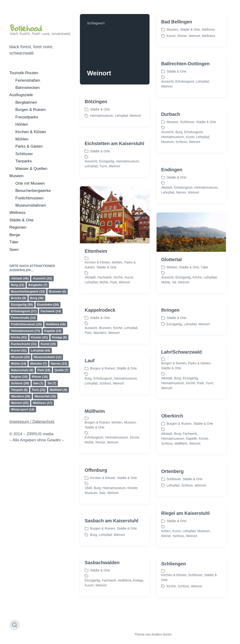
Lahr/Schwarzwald (182, 380)
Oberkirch (172, 443)
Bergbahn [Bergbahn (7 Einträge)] (38, 285)
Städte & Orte (21, 220)
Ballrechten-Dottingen (186, 64)
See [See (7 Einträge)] (38, 383)
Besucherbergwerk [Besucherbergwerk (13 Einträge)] (28, 291)
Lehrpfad (202, 81)
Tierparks (24, 161)
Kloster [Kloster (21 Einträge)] (39, 337)
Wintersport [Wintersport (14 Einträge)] (23, 409)
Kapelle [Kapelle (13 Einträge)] (53, 331)
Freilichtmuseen (30, 198)
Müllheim (95, 439)
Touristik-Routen (24, 73)
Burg (179, 132)
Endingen (172, 197)
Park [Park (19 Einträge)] (44, 370)
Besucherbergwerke (33, 191)
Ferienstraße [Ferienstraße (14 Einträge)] (23, 318)
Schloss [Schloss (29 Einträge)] (20, 383)
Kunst (190, 137)
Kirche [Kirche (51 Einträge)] (19, 337)
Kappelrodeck (100, 338)
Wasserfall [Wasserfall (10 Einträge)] (45, 396)
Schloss (181, 142)
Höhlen (22, 124)
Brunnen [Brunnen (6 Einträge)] (58, 291)
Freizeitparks (27, 117)
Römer (182, 36)
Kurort (171, 36)
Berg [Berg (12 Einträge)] (18, 285)
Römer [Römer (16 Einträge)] (40, 377)
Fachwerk (190, 461)
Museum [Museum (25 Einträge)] (20, 357)
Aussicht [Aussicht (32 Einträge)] (42, 278)
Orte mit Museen (30, 183)
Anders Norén (161, 634)
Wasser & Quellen (31, 169)
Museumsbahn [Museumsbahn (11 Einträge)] (48, 357)
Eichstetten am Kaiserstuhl (114, 143)
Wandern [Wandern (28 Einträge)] (21, 396)
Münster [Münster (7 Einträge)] (38, 364)
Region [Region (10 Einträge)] (19, 377)
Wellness (17, 213)
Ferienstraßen (28, 80)
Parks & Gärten (29, 146)
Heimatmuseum (101, 116)
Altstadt (167, 406)
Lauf (90, 388)
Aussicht (167, 81)
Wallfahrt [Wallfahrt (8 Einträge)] (58, 390)
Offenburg (96, 498)
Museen (16, 176)
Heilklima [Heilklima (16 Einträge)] (56, 324)
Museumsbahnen (31, 205)
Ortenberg (172, 499)
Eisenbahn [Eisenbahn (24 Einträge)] (48, 305)
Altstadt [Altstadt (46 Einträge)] (20, 278)
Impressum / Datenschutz (32, 422)
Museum (168, 142)
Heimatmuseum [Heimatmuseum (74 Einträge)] (26, 331)
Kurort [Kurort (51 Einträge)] (19, 350)
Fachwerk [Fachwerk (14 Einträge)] (51, 311)
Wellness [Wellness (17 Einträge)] (43, 403)
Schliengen (174, 591)
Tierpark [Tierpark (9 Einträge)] (19, 390)
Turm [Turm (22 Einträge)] (39, 390)
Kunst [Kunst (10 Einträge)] (48, 344)
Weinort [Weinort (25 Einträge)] (20, 403)
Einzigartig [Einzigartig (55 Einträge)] (22, 305)
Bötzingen (96, 102)
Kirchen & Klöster (31, 132)
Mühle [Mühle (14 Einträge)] (19, 364)
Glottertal (172, 287)
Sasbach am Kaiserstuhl (111, 548)
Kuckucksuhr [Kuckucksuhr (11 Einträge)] (24, 344)
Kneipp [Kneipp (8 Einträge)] (60, 337)
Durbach (171, 114)
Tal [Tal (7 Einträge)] (52, 383)
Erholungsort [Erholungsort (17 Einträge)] (24, 311)
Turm (103, 166)
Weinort (195, 36)
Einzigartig (107, 161)
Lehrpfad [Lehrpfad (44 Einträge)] (40, 350)
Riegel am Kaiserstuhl (186, 541)
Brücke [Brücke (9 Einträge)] (19, 298)
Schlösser (24, 154)
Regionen (18, 227)
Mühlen (22, 139)
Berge (15, 235)
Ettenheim (96, 279)
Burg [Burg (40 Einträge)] (37, 298)
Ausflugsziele (21, 95)
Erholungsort (185, 81)
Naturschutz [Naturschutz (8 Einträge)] (22, 370)
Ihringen (170, 338)
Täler (14, 242)
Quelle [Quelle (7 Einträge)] (62, 370)
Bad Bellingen (177, 22)
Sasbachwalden (102, 590)
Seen (14, 250)
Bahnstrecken (28, 88)
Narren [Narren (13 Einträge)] (59, 364)
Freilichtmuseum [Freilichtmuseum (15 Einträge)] (26, 324)
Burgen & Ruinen (31, 110)
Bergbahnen (26, 102)
